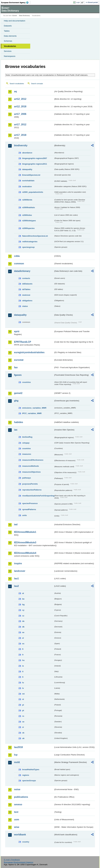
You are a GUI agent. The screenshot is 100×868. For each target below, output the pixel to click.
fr (23, 655)
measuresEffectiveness (33, 460)
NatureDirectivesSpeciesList (35, 236)
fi (23, 649)
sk (23, 733)
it (23, 671)
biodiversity (21, 145)
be (23, 599)
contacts (26, 278)
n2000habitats (29, 207)
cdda (17, 256)
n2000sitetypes (29, 221)
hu (23, 660)
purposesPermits (30, 484)
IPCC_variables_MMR (32, 413)
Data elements (10, 36)
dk (23, 627)
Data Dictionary (24, 16)
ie (23, 666)
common (19, 264)
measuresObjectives (31, 472)
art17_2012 (20, 124)
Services (8, 51)
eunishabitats (28, 181)
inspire (18, 563)
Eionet (15, 16)
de (23, 621)
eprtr (17, 331)
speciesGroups (29, 781)
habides (19, 422)
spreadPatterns (29, 509)
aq (15, 91)
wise (17, 827)
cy (23, 610)
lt (23, 677)
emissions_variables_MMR (34, 408)
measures (27, 454)
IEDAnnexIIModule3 (25, 542)
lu (23, 683)
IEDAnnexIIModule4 (25, 553)
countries (27, 382)
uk (23, 738)
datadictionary (22, 271)
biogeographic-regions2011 (35, 164)
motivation (27, 186)
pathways (27, 478)
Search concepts (37, 84)
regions (26, 775)
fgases (18, 375)
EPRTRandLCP (23, 342)
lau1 (16, 578)
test (16, 812)
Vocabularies (10, 46)
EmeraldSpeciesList (31, 175)
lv (23, 688)
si (23, 727)
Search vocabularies (17, 84)
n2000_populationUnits (33, 192)
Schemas (8, 41)
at (23, 593)
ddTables (26, 289)
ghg (16, 401)
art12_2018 (20, 106)
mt (23, 694)
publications (21, 797)
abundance (27, 153)
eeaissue (26, 295)
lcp (16, 755)
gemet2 (18, 393)
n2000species (28, 228)
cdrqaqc (26, 443)
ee (23, 632)
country (26, 842)
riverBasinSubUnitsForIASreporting (38, 496)
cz (23, 616)
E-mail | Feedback (12, 860)
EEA (16, 3)
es (23, 644)
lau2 (16, 586)
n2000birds (27, 200)
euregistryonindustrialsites (29, 352)
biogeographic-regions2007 (35, 158)
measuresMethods (31, 466)
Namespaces (10, 56)
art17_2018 (20, 135)
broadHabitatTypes (31, 769)
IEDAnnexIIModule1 (25, 532)
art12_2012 (20, 99)
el (23, 638)
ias (16, 430)
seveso (18, 804)
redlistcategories (30, 242)
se (23, 722)
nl (23, 699)
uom (17, 820)
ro (23, 716)
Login (78, 2)
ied (16, 524)
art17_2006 (20, 114)
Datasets (8, 26)
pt (23, 710)
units (25, 515)
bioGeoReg (27, 437)
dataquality (27, 169)
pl (23, 705)
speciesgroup (28, 247)
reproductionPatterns (32, 490)
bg (23, 604)
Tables (7, 31)
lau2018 (18, 747)
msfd (17, 762)
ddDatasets (27, 284)
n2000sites (27, 215)
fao (16, 367)
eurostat (19, 360)
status (25, 306)
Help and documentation (15, 21)
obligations (27, 301)
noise (17, 789)
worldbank (20, 835)
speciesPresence (30, 503)
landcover (20, 571)
